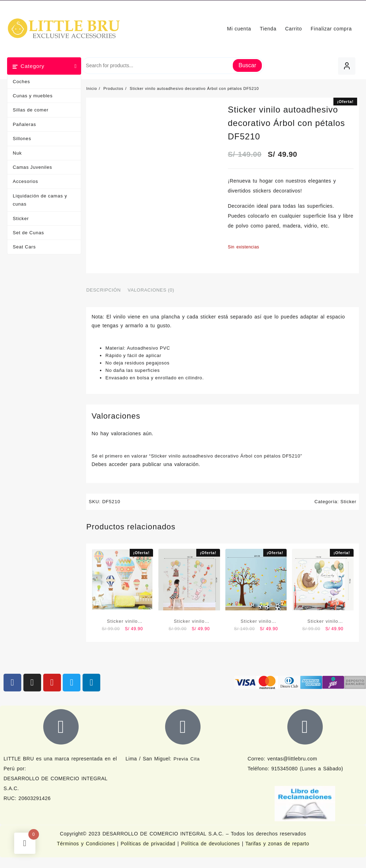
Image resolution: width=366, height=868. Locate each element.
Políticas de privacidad (148, 844)
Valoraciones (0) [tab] (151, 290)
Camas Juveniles (32, 167)
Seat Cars (24, 247)
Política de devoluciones (210, 844)
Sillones (22, 139)
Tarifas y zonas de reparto (277, 844)
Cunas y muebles (33, 96)
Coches (21, 82)
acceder (118, 464)
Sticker (21, 219)
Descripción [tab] (103, 290)
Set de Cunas (28, 233)
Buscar (247, 65)
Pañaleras (24, 124)
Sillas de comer (31, 110)
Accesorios (26, 181)
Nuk (17, 153)
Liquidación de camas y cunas (40, 200)
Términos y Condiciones (87, 844)
